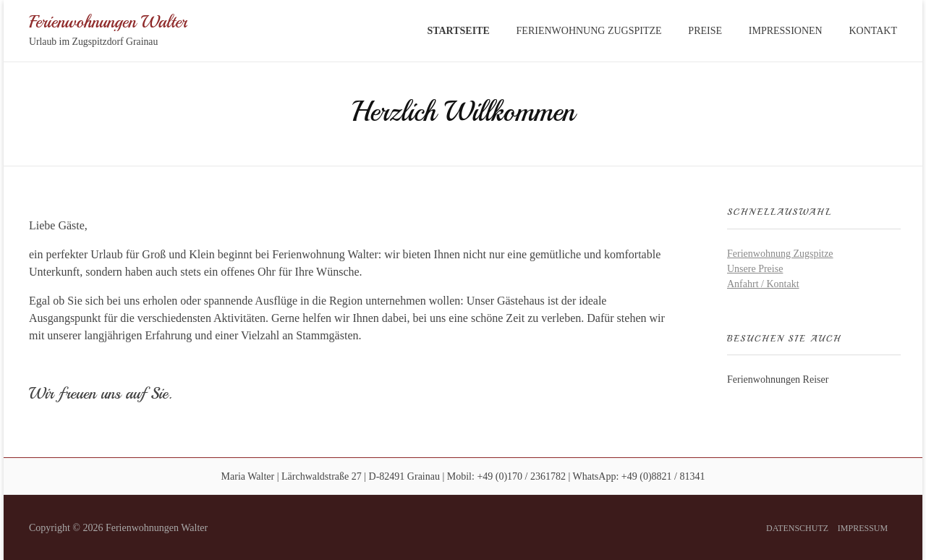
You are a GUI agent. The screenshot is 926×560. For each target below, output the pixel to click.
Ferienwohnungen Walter (108, 21)
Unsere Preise (755, 269)
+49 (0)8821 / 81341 (663, 476)
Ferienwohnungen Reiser (778, 379)
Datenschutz (797, 528)
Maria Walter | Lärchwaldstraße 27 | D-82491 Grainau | (333, 476)
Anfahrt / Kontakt (763, 284)
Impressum (863, 528)
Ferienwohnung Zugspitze (780, 254)
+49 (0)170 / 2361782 (521, 476)
